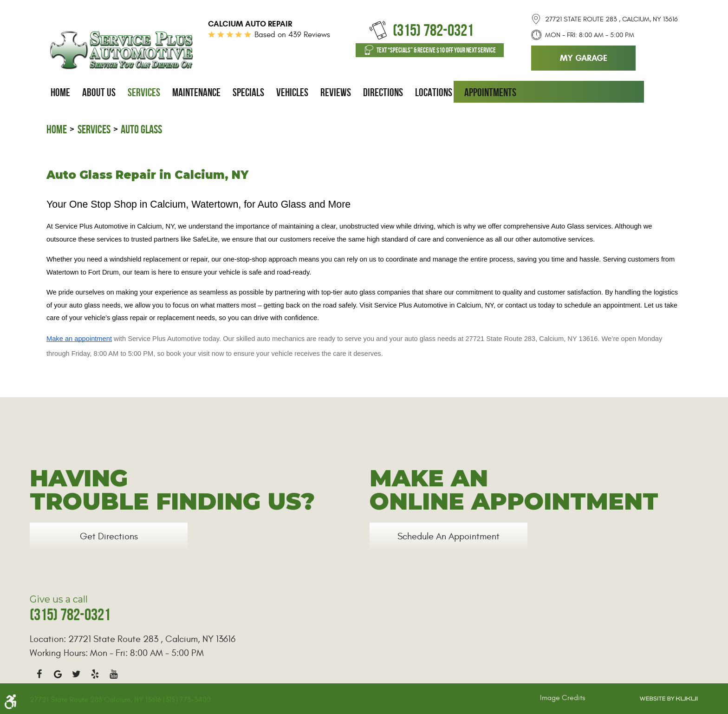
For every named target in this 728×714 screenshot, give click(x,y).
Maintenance (196, 92)
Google (58, 674)
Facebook (39, 674)
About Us (99, 92)
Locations (434, 92)
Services (144, 92)
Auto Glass (141, 129)
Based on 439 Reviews (292, 35)
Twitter (76, 674)
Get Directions (109, 536)
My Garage (584, 58)
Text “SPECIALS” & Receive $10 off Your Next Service (436, 50)
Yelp (95, 674)
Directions (383, 92)
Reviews (336, 92)
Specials (248, 92)
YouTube (113, 674)
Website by (669, 699)
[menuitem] (60, 92)
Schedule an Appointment (448, 536)
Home (60, 92)
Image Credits (562, 698)
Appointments (490, 92)
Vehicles (292, 92)
